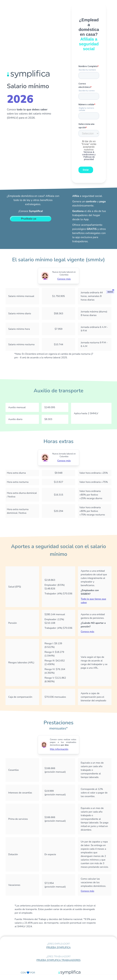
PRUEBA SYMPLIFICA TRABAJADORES (58, 960)
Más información (59, 749)
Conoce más (64, 279)
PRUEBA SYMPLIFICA (58, 947)
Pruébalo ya (29, 219)
